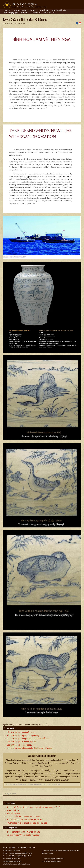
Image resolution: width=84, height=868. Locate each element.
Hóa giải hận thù (13, 813)
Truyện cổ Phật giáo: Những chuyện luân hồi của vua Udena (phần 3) (33, 807)
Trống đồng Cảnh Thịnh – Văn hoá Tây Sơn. (24, 832)
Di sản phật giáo (43, 11)
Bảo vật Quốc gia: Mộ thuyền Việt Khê (22, 742)
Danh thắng (25, 13)
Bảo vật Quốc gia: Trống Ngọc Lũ (20, 745)
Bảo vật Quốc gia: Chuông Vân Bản (20, 732)
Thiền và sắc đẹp (14, 810)
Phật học (32, 11)
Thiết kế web (53, 861)
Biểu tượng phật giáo (11, 13)
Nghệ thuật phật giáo (59, 11)
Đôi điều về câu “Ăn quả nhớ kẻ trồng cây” (23, 835)
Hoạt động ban (36, 13)
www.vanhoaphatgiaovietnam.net (23, 864)
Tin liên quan (9, 728)
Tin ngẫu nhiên (9, 803)
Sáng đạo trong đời (20, 11)
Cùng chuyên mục (11, 828)
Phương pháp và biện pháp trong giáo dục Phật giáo (27, 823)
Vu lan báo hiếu (49, 13)
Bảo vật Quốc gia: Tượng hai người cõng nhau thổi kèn (28, 739)
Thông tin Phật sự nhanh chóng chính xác (51, 867)
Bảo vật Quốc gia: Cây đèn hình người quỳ (23, 735)
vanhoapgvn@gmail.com (11, 861)
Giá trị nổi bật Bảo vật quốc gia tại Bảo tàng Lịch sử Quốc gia (30, 748)
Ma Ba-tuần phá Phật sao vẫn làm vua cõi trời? (25, 820)
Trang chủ (7, 11)
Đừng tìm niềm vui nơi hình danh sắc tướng (24, 817)
